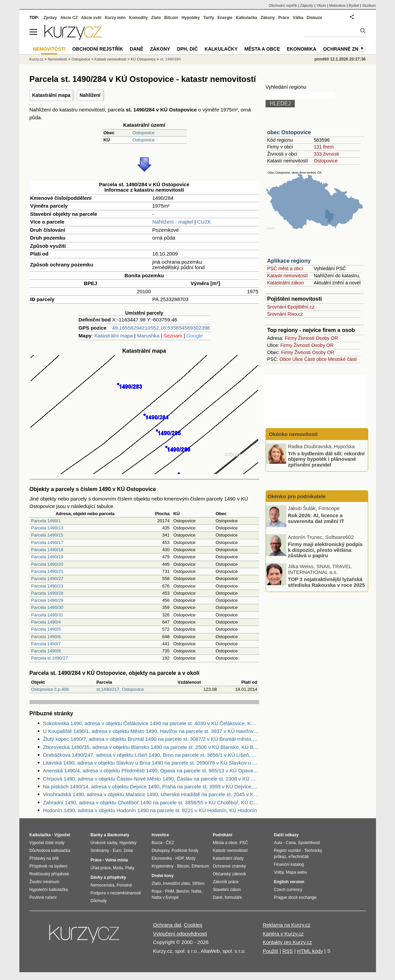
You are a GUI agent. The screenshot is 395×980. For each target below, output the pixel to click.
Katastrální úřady (228, 858)
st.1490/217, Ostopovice (120, 689)
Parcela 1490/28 (47, 593)
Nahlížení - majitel (173, 222)
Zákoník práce (226, 882)
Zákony (268, 18)
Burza (157, 843)
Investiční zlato (176, 883)
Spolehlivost (309, 843)
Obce (285, 359)
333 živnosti (326, 154)
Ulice (297, 359)
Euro (117, 851)
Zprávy (50, 18)
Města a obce (262, 49)
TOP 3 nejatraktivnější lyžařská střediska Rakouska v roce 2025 (327, 582)
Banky (97, 835)
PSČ (244, 843)
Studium (369, 5)
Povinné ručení (43, 897)
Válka (298, 18)
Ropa (157, 891)
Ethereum (200, 866)
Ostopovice (143, 133)
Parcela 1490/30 (47, 607)
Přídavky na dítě (44, 858)
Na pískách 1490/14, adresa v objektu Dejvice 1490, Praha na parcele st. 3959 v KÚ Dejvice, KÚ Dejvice (151, 786)
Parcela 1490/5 (46, 629)
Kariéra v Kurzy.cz (283, 934)
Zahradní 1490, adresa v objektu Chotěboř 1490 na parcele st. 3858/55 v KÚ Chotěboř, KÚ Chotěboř (151, 802)
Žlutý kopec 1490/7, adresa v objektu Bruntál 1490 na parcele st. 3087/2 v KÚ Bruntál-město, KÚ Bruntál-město (151, 739)
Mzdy (191, 858)
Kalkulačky (221, 49)
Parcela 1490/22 (47, 579)
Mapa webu (297, 872)
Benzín (183, 891)
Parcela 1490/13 (47, 528)
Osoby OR (327, 338)
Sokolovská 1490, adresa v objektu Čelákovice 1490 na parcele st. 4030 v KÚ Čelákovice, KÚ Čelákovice (151, 723)
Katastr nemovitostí (288, 276)
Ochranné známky (348, 49)
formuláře (234, 897)
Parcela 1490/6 (46, 637)
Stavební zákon (227, 890)
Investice (160, 835)
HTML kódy (310, 951)
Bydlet (354, 5)
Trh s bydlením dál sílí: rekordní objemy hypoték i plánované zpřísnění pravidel (326, 459)
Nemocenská (103, 885)
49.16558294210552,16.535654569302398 (161, 328)
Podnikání (223, 835)
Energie (225, 18)
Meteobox (337, 5)
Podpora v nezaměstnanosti (116, 893)
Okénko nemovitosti (293, 434)
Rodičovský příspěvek (49, 874)
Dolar (129, 851)
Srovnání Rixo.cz (285, 314)
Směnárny (100, 851)
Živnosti (306, 338)
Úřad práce (101, 868)
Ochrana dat (167, 925)
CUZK (204, 222)
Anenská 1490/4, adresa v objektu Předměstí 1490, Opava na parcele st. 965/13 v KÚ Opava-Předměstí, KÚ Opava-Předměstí (151, 771)
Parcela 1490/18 (47, 550)
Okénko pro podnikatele (297, 496)
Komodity (138, 18)
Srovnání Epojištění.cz (291, 307)
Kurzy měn (115, 18)
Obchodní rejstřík (283, 5)
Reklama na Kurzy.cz (286, 925)
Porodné (124, 885)
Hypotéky (191, 18)
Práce (284, 18)
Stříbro (198, 883)
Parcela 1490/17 (47, 542)
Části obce (315, 359)
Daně (137, 49)
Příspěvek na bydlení (49, 866)
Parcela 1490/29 (47, 600)
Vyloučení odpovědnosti (180, 934)
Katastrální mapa (51, 95)
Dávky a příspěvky (109, 877)
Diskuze (314, 18)
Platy (130, 868)
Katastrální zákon (286, 283)
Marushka (148, 336)
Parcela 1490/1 (46, 521)
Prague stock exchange (295, 897)
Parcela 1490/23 (47, 586)
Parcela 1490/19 (47, 557)
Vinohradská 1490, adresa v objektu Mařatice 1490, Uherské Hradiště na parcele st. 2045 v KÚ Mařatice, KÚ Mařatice (151, 794)
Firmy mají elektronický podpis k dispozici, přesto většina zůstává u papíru (325, 550)
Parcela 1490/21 (47, 571)
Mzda (118, 868)
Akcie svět (91, 18)
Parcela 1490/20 (47, 564)
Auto (278, 843)
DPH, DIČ (187, 49)
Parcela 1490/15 (47, 535)
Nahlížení (90, 95)
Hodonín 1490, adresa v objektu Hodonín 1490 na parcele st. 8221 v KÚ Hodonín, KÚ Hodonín (150, 810)
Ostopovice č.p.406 (50, 689)
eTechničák (299, 857)
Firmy (291, 338)
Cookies (193, 925)
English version (289, 882)
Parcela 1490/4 (46, 622)
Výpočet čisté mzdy (47, 843)
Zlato (156, 18)
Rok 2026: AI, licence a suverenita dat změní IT (316, 518)
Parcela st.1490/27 (50, 658)
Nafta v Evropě (165, 897)
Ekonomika (301, 49)
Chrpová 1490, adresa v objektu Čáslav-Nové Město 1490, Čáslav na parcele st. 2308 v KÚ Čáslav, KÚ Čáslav (151, 779)
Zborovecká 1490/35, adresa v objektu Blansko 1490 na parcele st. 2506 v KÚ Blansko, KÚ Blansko (151, 747)
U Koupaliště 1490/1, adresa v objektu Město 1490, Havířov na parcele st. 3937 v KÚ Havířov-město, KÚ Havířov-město (151, 731)
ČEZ (170, 843)
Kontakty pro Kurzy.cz (287, 942)
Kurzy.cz (37, 59)
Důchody (99, 901)
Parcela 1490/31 (47, 615)
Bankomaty (118, 835)
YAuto (321, 5)
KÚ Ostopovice (143, 59)
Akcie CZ (69, 18)
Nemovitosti (57, 59)
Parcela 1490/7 (46, 644)
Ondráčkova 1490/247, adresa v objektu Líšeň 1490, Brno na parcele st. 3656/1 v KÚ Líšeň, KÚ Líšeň (151, 755)
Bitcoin (171, 18)
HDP (180, 858)
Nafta (196, 891)
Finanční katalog (289, 864)
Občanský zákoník (230, 874)
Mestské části (343, 359)
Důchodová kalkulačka (50, 851)
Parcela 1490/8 (46, 651)
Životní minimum (44, 882)
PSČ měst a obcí (285, 268)
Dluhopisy (161, 851)
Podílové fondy (185, 851)
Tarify (209, 18)
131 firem (324, 147)
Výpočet (62, 835)
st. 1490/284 (170, 59)
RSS (288, 951)
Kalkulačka (246, 18)
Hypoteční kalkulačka (49, 890)
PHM (170, 891)
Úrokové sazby (104, 843)
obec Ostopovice (289, 132)
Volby (279, 872)
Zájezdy (307, 5)
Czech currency (288, 890)
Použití (270, 951)
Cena (291, 843)
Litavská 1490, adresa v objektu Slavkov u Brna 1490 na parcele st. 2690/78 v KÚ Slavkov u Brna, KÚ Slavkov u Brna (151, 763)
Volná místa (116, 860)
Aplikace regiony (289, 261)
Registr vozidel (288, 851)
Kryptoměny (163, 866)
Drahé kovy (163, 876)
